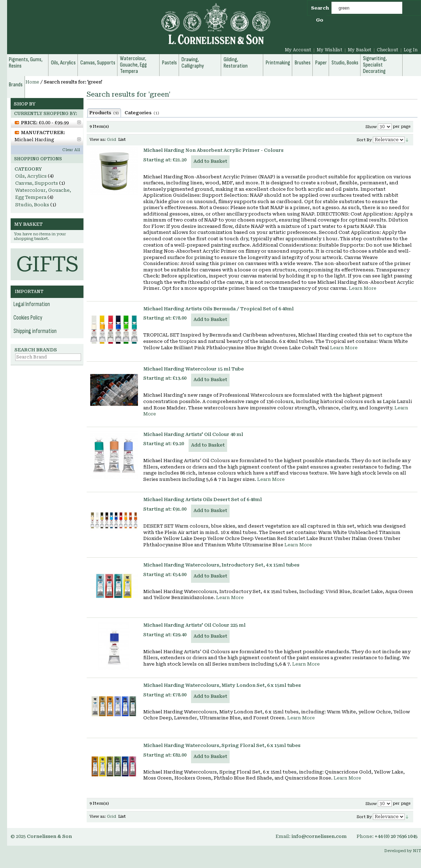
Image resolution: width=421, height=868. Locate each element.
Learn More (363, 288)
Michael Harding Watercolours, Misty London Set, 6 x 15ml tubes (222, 685)
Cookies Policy (28, 318)
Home (32, 82)
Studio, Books (32, 205)
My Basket (360, 50)
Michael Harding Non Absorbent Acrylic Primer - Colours (213, 150)
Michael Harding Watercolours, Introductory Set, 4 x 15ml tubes (221, 565)
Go (320, 20)
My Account (298, 50)
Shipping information (35, 331)
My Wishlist (330, 50)
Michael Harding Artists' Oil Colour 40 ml (193, 434)
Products (104, 113)
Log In (411, 50)
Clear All (71, 150)
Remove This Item (79, 122)
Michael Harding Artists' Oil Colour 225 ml (194, 625)
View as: (98, 140)
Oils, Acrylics (31, 176)
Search (320, 8)
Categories (142, 113)
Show (371, 127)
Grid (111, 140)
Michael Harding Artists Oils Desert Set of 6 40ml (203, 499)
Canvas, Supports (37, 183)
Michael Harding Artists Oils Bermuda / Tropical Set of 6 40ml (218, 309)
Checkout (388, 50)
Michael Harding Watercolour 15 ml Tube (194, 369)
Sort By (364, 140)
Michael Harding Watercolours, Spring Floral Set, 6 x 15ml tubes (222, 745)
